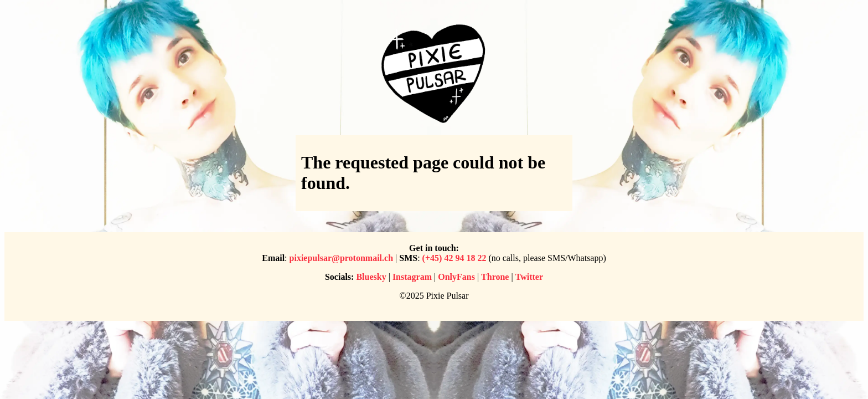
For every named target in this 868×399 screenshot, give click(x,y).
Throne (495, 277)
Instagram (412, 277)
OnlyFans (456, 277)
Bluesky (371, 277)
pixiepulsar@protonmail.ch (342, 258)
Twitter (529, 277)
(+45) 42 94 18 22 (454, 258)
